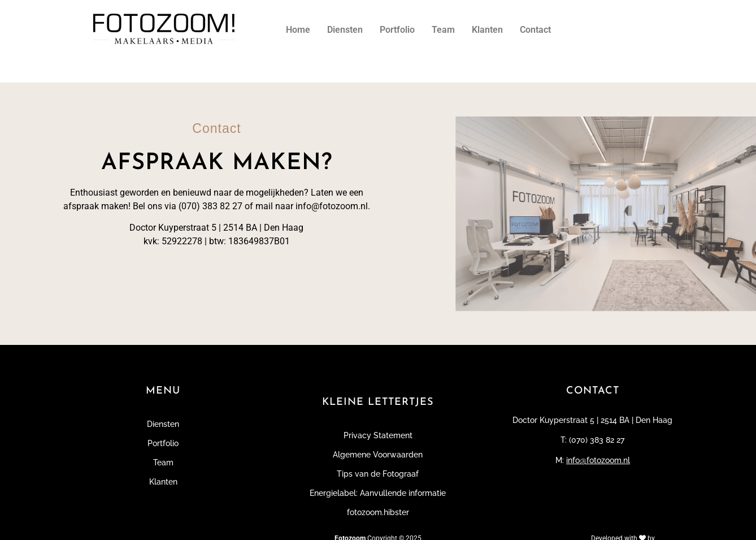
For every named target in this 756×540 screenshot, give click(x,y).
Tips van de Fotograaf (378, 474)
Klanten (487, 30)
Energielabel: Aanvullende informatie (378, 493)
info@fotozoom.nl (598, 460)
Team (443, 30)
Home (298, 30)
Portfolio (397, 30)
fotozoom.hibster (378, 512)
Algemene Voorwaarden (378, 455)
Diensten (345, 30)
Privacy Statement (378, 435)
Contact (535, 30)
